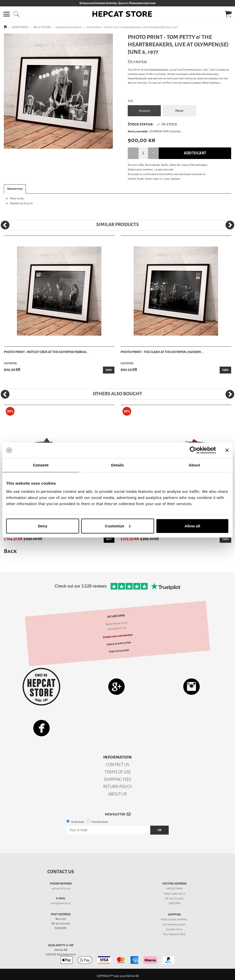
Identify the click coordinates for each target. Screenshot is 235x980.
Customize (118, 526)
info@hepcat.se (61, 903)
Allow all (192, 526)
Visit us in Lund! (119, 651)
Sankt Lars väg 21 (174, 894)
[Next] (230, 225)
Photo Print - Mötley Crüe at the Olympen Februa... (46, 352)
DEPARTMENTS (20, 27)
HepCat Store (174, 888)
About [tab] (194, 465)
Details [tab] (117, 465)
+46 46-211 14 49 (61, 888)
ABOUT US (117, 794)
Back (10, 551)
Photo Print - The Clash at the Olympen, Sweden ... (162, 352)
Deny (43, 526)
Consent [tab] (41, 465)
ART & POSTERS (42, 27)
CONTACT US (117, 765)
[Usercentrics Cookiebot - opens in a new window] (193, 450)
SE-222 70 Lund (174, 898)
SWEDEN (174, 903)
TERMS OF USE (118, 772)
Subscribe (78, 822)
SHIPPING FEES (117, 779)
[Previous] (5, 225)
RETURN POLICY (118, 787)
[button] (7, 14)
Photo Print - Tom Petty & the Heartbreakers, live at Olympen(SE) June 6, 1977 (132, 27)
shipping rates (177, 925)
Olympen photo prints (69, 27)
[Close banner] (227, 450)
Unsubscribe (100, 822)
